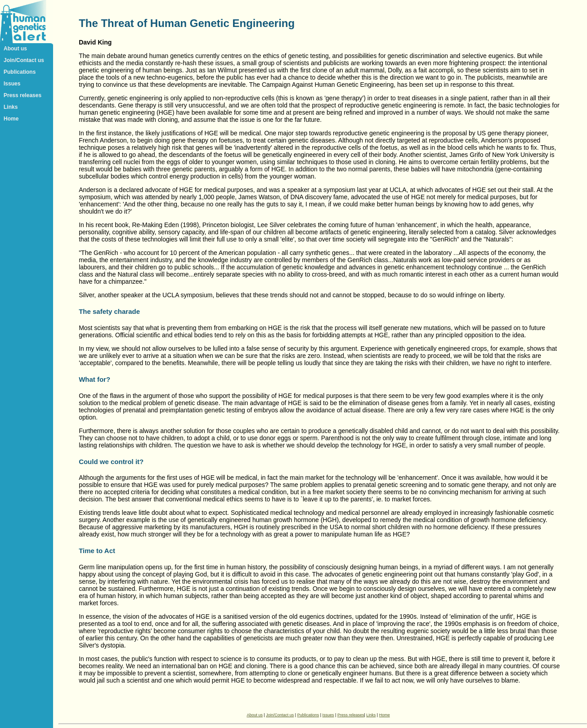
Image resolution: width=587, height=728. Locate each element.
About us (15, 49)
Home (11, 119)
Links (11, 107)
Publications (20, 72)
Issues (12, 84)
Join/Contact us (24, 60)
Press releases (22, 95)
